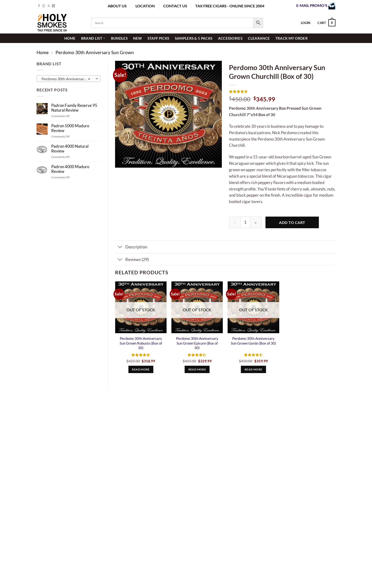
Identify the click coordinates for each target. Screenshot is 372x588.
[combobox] (69, 79)
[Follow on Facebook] (39, 6)
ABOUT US (117, 6)
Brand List (93, 38)
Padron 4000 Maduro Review (70, 169)
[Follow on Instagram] (44, 6)
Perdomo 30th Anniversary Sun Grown (95, 52)
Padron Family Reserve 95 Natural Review (74, 108)
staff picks (158, 38)
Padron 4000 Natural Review (70, 149)
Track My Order (292, 38)
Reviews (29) (132, 260)
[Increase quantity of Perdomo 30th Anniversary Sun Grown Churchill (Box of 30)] (256, 222)
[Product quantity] (245, 222)
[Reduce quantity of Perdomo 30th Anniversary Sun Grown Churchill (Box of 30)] (235, 222)
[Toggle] (120, 247)
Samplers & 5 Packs (194, 38)
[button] (326, 23)
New (137, 38)
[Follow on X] (49, 6)
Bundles (119, 38)
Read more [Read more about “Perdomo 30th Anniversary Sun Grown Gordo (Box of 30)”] (253, 369)
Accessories (230, 38)
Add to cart (292, 222)
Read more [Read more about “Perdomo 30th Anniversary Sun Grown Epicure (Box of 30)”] (197, 369)
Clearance (259, 38)
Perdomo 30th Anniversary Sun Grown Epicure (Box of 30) (197, 343)
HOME (70, 38)
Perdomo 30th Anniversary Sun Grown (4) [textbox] (68, 79)
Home (43, 52)
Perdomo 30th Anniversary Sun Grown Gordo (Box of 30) (253, 341)
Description (131, 247)
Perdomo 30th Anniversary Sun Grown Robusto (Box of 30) (141, 343)
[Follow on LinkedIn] (53, 6)
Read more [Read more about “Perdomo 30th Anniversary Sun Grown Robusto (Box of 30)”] (141, 369)
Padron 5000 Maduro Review (70, 128)
